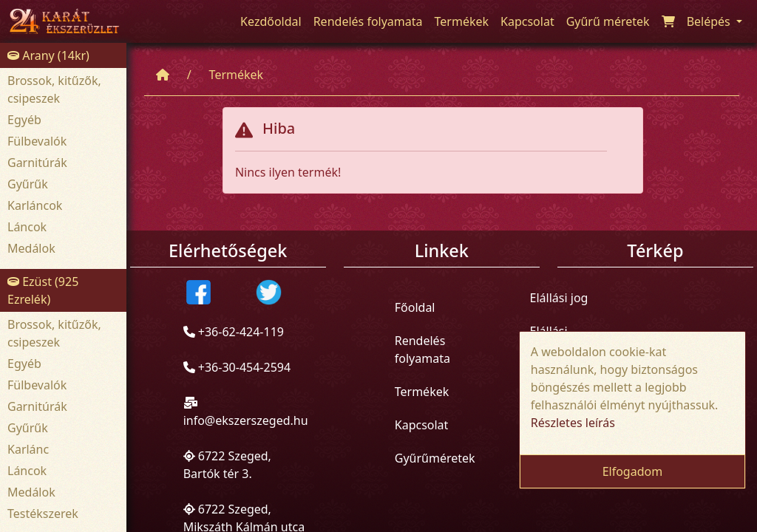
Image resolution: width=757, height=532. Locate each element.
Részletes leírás (573, 423)
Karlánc (28, 449)
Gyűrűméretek (435, 458)
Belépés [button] (710, 21)
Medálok (31, 248)
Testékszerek (43, 514)
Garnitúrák (37, 163)
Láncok (27, 227)
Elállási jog (559, 298)
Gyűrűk (28, 184)
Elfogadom (633, 471)
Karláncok (35, 205)
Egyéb (24, 120)
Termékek (237, 75)
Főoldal (415, 307)
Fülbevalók (37, 141)
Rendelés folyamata (422, 349)
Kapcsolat (422, 425)
